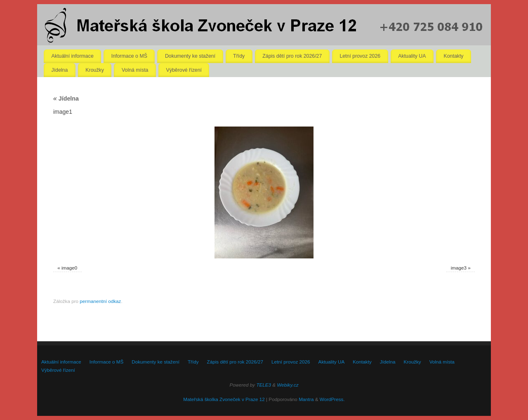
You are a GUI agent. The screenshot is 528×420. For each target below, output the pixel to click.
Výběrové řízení (184, 70)
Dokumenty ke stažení (190, 56)
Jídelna (60, 70)
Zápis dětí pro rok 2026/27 (292, 56)
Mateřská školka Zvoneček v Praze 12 (224, 399)
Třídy (239, 56)
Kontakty (454, 56)
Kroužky (95, 70)
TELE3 (264, 385)
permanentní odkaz (100, 301)
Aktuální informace (73, 56)
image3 (459, 268)
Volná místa (135, 70)
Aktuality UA (412, 56)
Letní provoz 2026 (360, 56)
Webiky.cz (288, 385)
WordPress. (332, 399)
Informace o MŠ (129, 56)
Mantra (306, 399)
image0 (69, 268)
